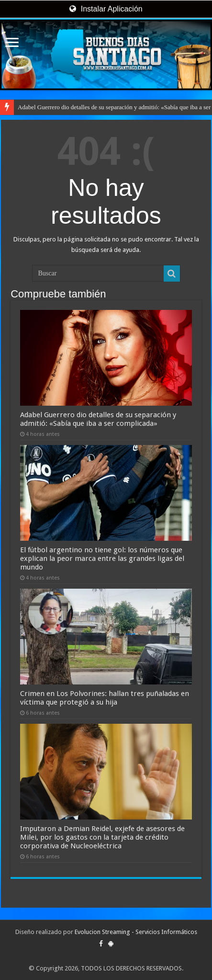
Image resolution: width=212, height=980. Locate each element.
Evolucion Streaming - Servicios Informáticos (136, 932)
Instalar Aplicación (106, 9)
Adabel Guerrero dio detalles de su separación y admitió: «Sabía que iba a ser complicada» (98, 419)
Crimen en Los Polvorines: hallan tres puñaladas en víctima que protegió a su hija (105, 698)
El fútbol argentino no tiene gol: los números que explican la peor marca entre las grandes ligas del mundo (102, 558)
